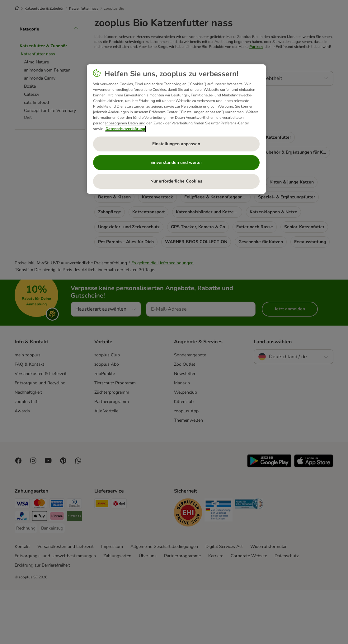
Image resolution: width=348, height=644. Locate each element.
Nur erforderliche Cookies (176, 181)
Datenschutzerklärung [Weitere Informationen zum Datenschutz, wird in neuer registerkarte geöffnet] (125, 129)
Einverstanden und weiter (176, 162)
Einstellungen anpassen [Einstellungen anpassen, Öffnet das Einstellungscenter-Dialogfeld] (176, 144)
